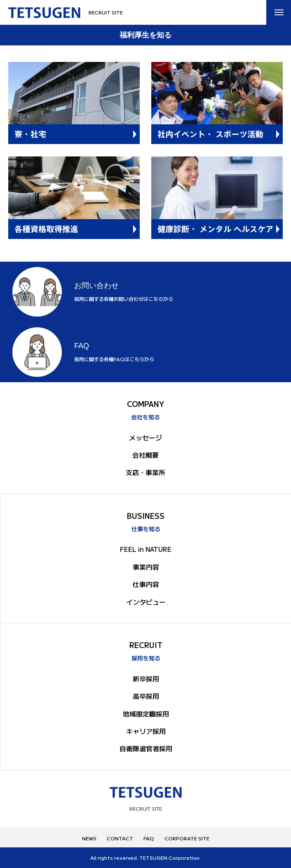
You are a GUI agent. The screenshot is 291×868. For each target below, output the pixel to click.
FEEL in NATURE (146, 549)
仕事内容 (146, 584)
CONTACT (120, 838)
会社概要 (145, 455)
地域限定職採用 (146, 714)
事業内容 (146, 567)
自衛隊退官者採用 (146, 748)
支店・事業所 (145, 472)
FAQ (149, 838)
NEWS (89, 838)
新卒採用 (146, 679)
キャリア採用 (146, 731)
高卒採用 (146, 696)
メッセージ (145, 438)
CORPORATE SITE (187, 838)
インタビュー (146, 602)
